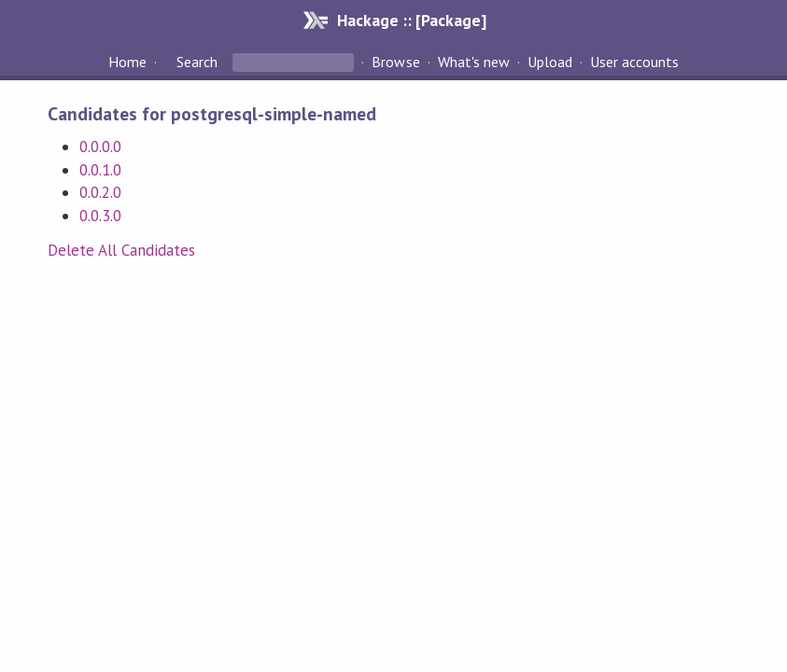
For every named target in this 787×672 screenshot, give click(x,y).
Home (127, 62)
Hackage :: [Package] (412, 20)
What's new (474, 62)
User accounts (634, 62)
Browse (395, 62)
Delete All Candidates (122, 250)
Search (197, 62)
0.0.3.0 (100, 216)
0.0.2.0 (100, 192)
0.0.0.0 (100, 147)
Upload (550, 62)
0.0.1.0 (100, 170)
